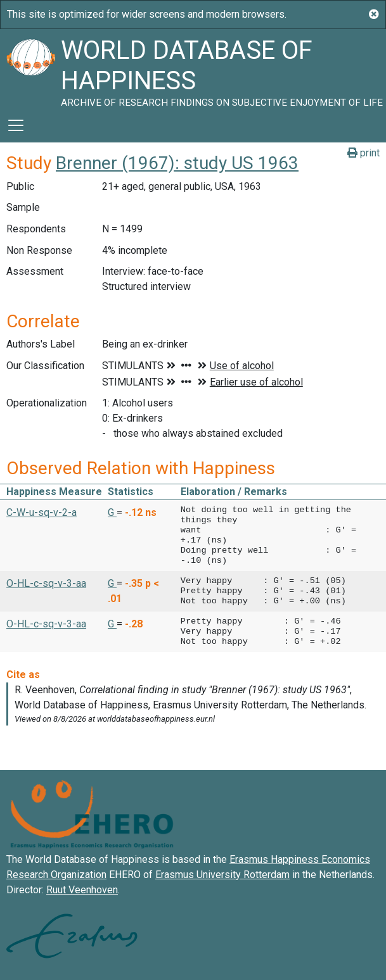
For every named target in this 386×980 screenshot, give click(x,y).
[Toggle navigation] (16, 125)
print (363, 153)
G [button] (112, 512)
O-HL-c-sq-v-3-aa (46, 583)
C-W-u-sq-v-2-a (42, 512)
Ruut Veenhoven (82, 890)
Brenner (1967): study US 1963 (177, 163)
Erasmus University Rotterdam (222, 875)
